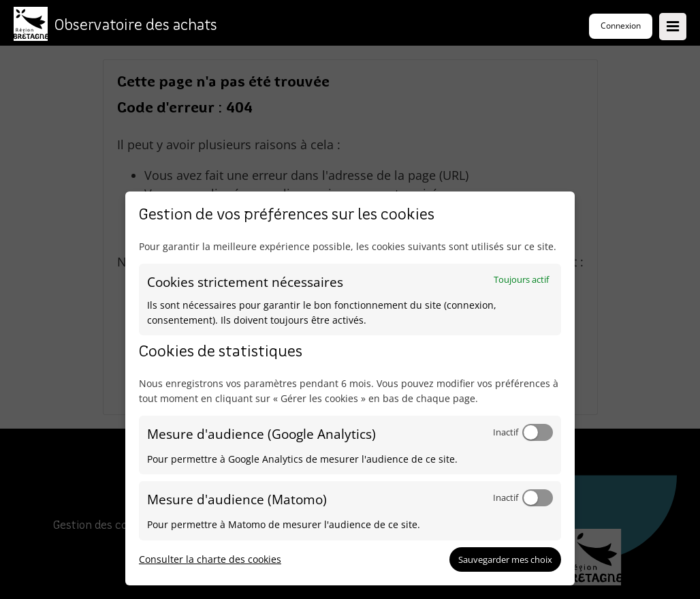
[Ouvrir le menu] (673, 27)
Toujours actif (521, 279)
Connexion (621, 26)
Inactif (506, 432)
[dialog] (350, 388)
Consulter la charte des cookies (210, 559)
